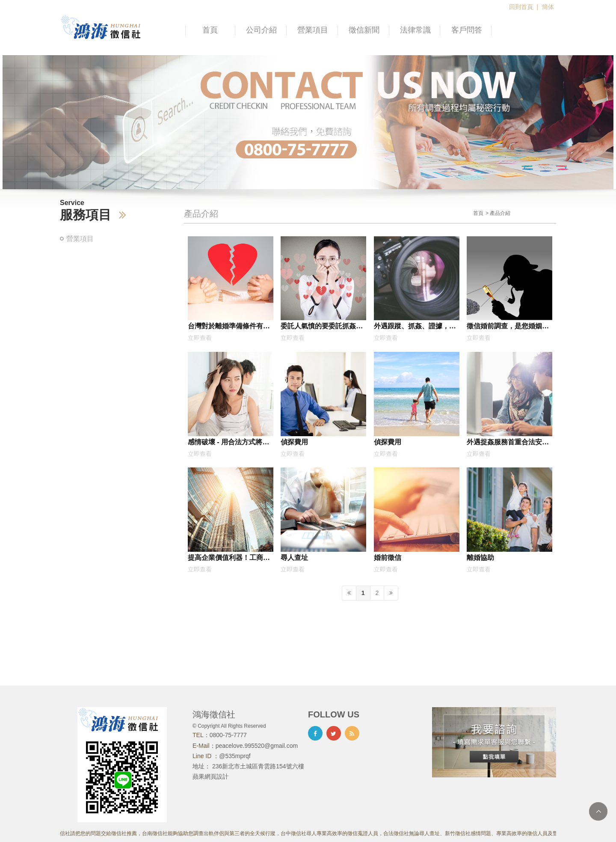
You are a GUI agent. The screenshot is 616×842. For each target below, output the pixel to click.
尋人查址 (294, 557)
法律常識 (415, 30)
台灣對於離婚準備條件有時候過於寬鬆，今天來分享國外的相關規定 (229, 327)
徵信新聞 (364, 30)
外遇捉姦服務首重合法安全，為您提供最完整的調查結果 (508, 443)
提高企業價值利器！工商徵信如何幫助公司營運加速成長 (229, 559)
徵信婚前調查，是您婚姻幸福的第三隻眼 (508, 327)
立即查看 (200, 338)
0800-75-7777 (228, 735)
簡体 (548, 7)
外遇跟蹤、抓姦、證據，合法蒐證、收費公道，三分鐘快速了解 (415, 327)
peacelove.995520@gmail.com (257, 746)
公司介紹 (261, 30)
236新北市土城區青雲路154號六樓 (258, 766)
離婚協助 (480, 557)
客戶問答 (467, 30)
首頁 (210, 30)
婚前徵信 (388, 557)
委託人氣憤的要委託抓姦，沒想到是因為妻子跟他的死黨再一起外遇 (322, 327)
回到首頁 (521, 7)
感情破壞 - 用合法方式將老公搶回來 (229, 443)
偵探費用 (294, 442)
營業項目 (313, 30)
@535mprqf (235, 756)
